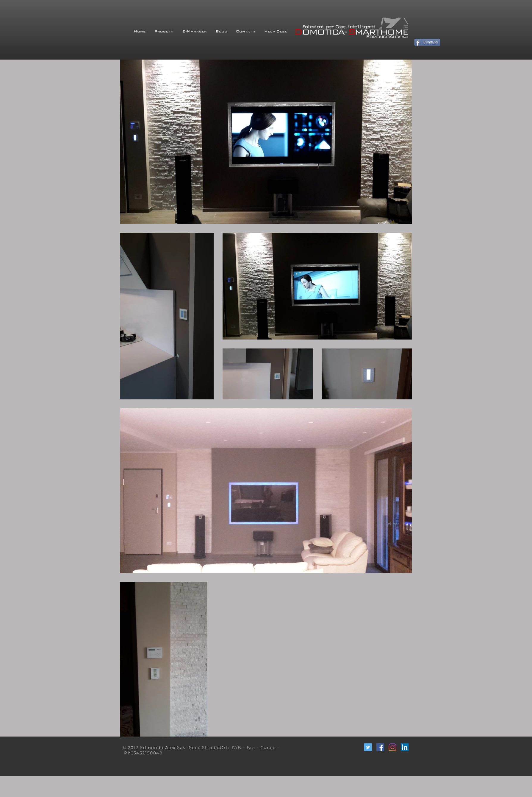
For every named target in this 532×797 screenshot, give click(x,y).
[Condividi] (427, 42)
